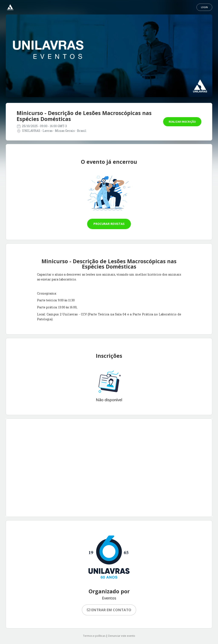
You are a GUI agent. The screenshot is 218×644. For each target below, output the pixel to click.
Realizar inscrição (182, 122)
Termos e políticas (94, 636)
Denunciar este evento (122, 636)
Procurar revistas (109, 224)
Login (204, 7)
